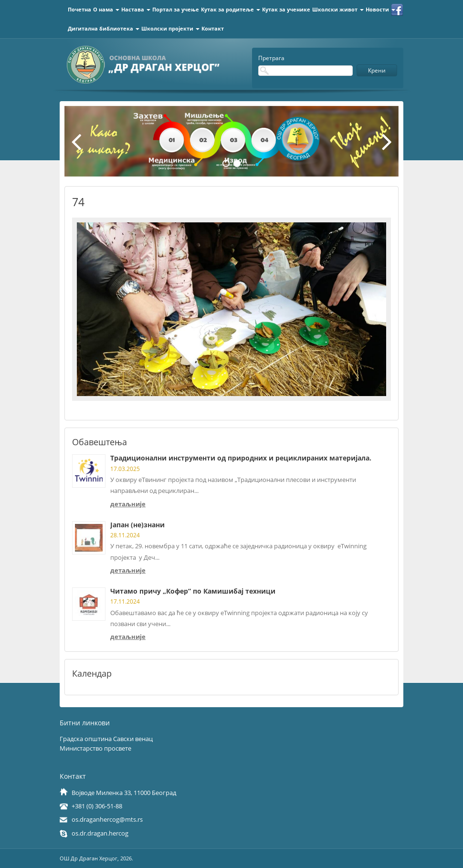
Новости (380, 9)
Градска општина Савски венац (106, 739)
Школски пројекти (170, 28)
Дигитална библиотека (104, 28)
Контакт (213, 28)
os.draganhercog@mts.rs (107, 819)
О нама (106, 9)
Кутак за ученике (286, 9)
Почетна (79, 9)
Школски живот (338, 9)
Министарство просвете (95, 748)
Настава (136, 9)
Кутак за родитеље (231, 9)
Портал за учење (176, 9)
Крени (377, 70)
